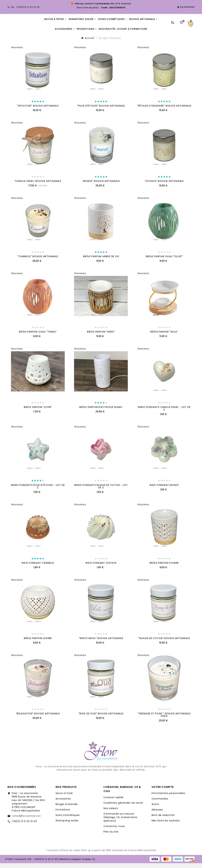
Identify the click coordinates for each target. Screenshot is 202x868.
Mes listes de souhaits (166, 825)
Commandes (160, 803)
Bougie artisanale (67, 809)
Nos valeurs (111, 813)
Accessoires (63, 803)
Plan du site (111, 836)
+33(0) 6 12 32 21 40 (24, 826)
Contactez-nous (114, 831)
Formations (63, 814)
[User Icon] (186, 7)
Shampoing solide (67, 825)
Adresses (157, 814)
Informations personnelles (168, 798)
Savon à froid (64, 798)
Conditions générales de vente (123, 808)
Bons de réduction (163, 820)
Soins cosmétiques (68, 820)
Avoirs (155, 809)
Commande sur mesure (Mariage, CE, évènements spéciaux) (120, 822)
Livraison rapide (113, 802)
